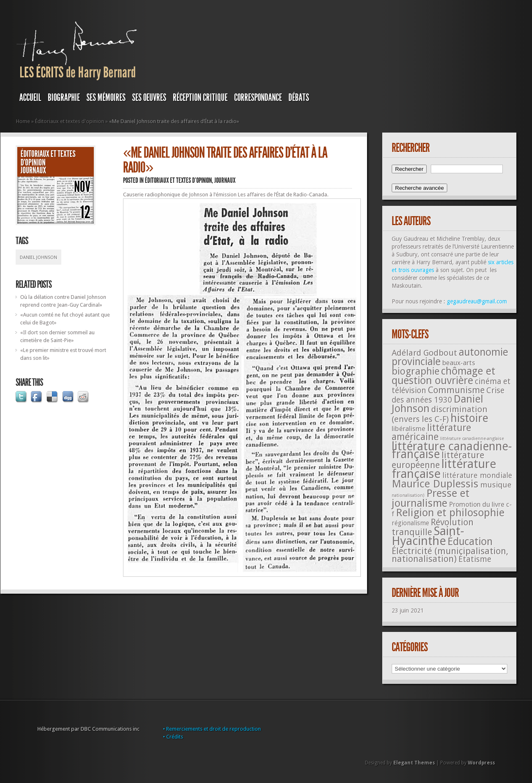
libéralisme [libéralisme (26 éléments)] (409, 429)
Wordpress (481, 763)
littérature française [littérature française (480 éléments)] (444, 469)
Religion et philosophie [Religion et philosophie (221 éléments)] (450, 513)
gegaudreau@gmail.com (477, 301)
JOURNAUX (33, 170)
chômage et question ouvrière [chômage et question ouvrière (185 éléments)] (444, 376)
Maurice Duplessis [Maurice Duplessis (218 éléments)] (435, 484)
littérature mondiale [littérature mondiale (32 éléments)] (477, 475)
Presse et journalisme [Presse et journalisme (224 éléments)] (431, 498)
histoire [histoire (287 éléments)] (469, 418)
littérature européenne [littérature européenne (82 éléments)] (438, 460)
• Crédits (173, 737)
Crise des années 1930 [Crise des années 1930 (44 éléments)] (448, 395)
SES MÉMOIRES (106, 98)
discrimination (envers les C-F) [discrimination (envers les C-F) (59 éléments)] (440, 414)
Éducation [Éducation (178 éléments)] (470, 542)
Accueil (30, 98)
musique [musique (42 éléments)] (496, 485)
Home (23, 121)
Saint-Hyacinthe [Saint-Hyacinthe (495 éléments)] (428, 536)
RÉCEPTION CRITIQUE (200, 98)
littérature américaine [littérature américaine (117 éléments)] (431, 432)
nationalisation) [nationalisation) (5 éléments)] (408, 495)
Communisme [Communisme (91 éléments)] (456, 390)
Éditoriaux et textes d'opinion (70, 121)
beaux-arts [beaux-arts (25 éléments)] (459, 363)
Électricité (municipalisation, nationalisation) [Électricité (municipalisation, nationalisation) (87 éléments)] (450, 555)
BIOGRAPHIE (64, 98)
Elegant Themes (414, 763)
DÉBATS (299, 98)
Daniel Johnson (38, 258)
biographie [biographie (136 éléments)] (416, 371)
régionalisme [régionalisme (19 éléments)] (410, 523)
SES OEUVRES (149, 98)
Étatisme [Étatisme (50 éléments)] (475, 559)
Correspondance (258, 98)
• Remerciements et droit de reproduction (212, 729)
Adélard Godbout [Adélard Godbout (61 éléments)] (424, 353)
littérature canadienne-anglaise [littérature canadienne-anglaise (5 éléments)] (472, 439)
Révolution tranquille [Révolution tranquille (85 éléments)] (433, 527)
